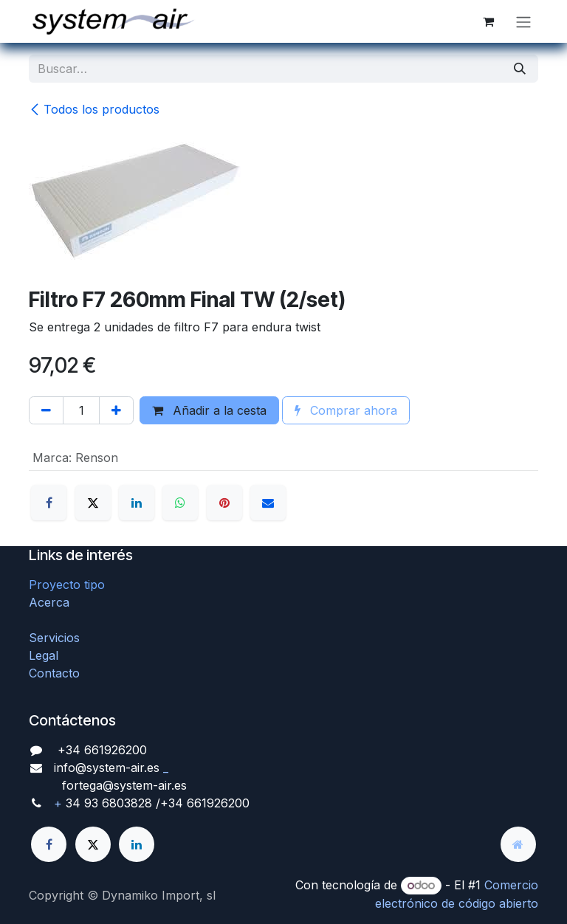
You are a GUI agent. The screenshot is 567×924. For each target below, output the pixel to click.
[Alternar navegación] (523, 21)
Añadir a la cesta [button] (209, 410)
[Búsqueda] (520, 69)
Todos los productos (94, 109)
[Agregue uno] (116, 410)
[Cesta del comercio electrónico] (488, 21)
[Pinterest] (224, 503)
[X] (93, 503)
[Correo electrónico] (268, 503)
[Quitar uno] (46, 410)
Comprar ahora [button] (346, 410)
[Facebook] (49, 503)
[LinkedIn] (137, 503)
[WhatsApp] (180, 503)
